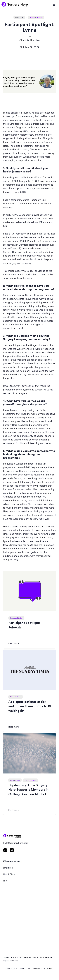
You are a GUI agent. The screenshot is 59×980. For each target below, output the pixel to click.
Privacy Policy (11, 968)
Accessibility (49, 968)
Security (37, 968)
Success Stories (36, 18)
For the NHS (15, 780)
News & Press (16, 697)
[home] (15, 5)
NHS (5, 881)
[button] (54, 5)
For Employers (31, 780)
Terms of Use (25, 968)
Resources (19, 17)
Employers (8, 868)
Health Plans (9, 874)
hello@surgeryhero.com (16, 843)
